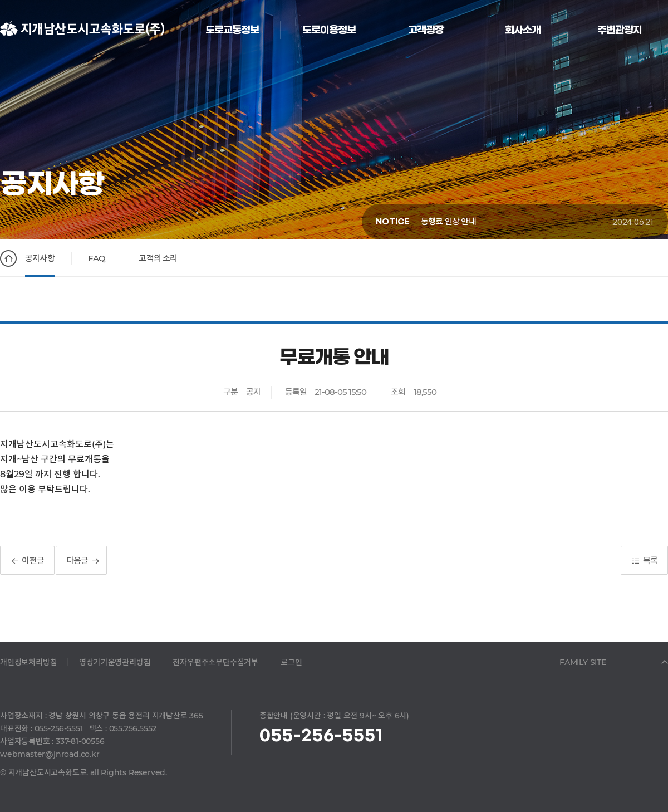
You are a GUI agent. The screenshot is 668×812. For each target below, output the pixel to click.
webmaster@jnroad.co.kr (50, 754)
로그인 (291, 662)
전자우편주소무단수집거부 (215, 662)
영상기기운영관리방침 (115, 662)
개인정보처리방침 (28, 662)
